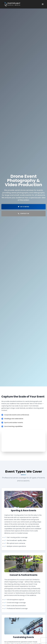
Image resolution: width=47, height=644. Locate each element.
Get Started (24, 207)
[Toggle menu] (43, 4)
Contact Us (24, 214)
